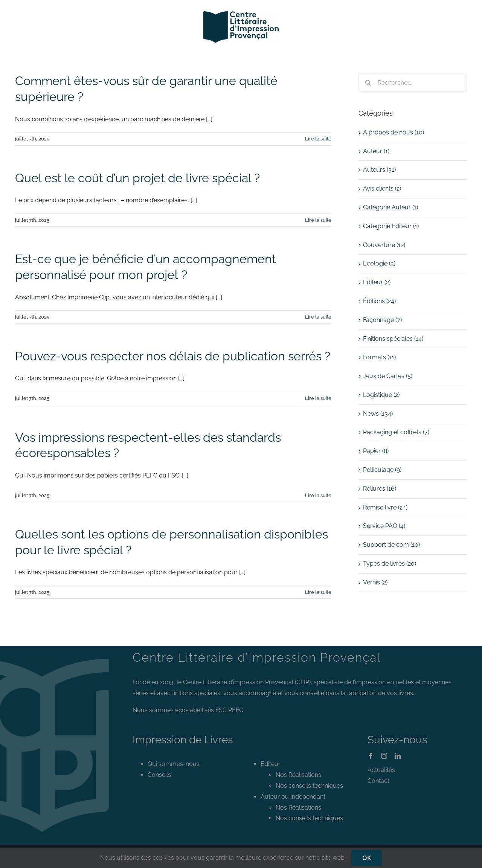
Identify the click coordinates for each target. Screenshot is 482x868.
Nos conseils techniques (309, 786)
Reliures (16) (380, 489)
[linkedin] (398, 756)
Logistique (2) (381, 395)
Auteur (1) (376, 151)
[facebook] (371, 756)
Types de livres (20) (390, 564)
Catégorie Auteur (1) (390, 207)
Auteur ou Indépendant (293, 797)
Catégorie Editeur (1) (391, 226)
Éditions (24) (379, 301)
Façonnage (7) (382, 320)
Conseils (159, 775)
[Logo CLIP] (241, 14)
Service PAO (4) (384, 526)
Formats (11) (379, 357)
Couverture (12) (384, 245)
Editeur (271, 764)
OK (367, 858)
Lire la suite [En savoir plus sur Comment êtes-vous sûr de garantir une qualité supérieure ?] (318, 139)
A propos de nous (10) (394, 132)
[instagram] (384, 756)
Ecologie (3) (379, 263)
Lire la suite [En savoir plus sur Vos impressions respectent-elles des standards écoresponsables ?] (318, 495)
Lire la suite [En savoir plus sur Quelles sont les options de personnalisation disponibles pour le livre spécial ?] (318, 592)
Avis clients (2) (382, 188)
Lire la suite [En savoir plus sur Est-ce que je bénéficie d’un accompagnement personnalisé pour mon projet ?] (318, 317)
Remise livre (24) (385, 507)
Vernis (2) (375, 582)
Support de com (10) (391, 545)
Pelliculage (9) (382, 470)
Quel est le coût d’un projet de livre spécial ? (137, 178)
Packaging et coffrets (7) (396, 432)
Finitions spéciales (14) (393, 339)
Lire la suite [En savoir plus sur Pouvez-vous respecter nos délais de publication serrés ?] (318, 398)
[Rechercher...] (413, 82)
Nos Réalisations (298, 775)
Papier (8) (376, 451)
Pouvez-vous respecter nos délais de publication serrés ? (173, 356)
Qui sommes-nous (174, 764)
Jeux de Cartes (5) (388, 376)
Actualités (381, 770)
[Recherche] (368, 82)
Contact (378, 781)
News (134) (378, 414)
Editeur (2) (377, 282)
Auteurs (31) (379, 170)
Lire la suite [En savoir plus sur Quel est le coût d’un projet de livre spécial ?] (318, 220)
